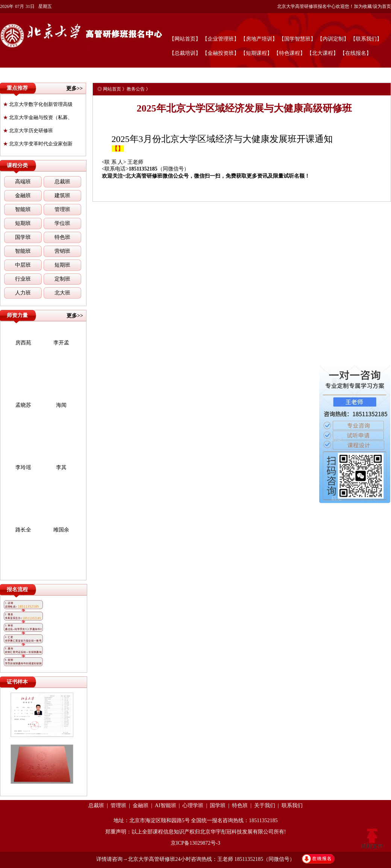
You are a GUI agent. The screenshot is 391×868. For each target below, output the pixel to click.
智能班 (23, 209)
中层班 (23, 265)
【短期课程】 (256, 53)
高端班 (23, 182)
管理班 (62, 209)
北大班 (62, 293)
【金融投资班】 (221, 53)
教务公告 (136, 89)
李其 (61, 467)
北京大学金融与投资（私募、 (38, 117)
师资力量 (17, 315)
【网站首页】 (185, 39)
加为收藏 (363, 6)
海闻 (61, 405)
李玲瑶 (23, 467)
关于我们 (265, 805)
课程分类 (17, 165)
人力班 (23, 293)
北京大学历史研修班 (28, 131)
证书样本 (17, 682)
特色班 (62, 237)
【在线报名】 (356, 53)
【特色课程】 (289, 53)
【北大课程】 (323, 53)
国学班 (23, 237)
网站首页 (112, 89)
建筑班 (62, 195)
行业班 (23, 279)
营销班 (62, 251)
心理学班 (193, 805)
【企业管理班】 (221, 39)
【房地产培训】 (259, 39)
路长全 (23, 530)
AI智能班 (166, 805)
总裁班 (62, 182)
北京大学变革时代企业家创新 (38, 144)
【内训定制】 (333, 39)
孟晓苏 (23, 405)
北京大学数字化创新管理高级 (38, 104)
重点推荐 (17, 88)
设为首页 (382, 6)
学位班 (62, 223)
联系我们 (292, 805)
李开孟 (61, 343)
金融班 (23, 195)
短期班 (23, 223)
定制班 (62, 279)
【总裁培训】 (185, 53)
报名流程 (17, 589)
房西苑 (23, 343)
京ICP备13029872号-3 (195, 843)
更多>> (74, 88)
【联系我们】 (366, 39)
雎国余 (61, 530)
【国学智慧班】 (297, 39)
